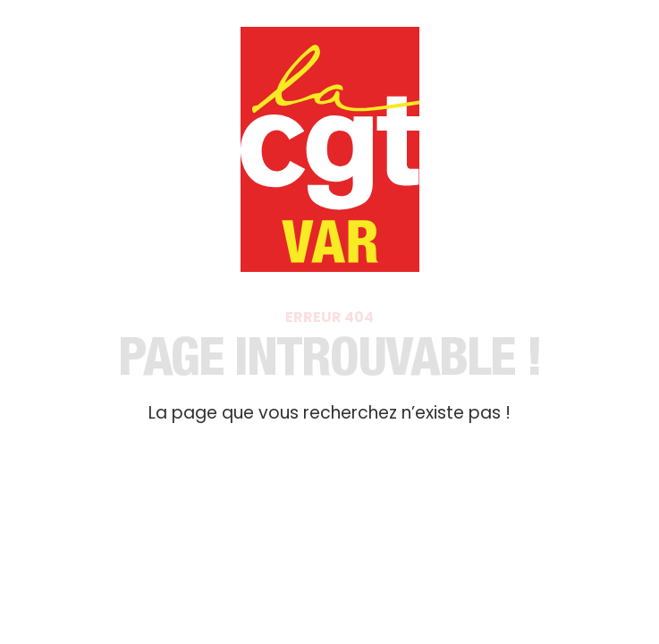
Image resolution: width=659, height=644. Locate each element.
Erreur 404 (329, 317)
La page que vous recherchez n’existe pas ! (329, 413)
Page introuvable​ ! (330, 364)
